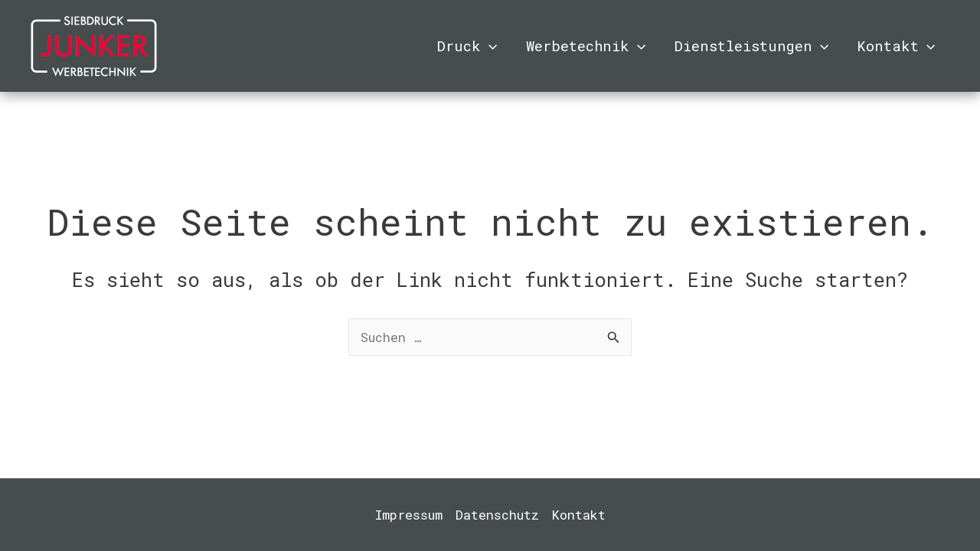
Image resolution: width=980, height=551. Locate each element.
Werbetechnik (586, 46)
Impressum (409, 515)
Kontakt (896, 46)
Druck (467, 46)
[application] (489, 46)
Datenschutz (497, 515)
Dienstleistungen (751, 46)
